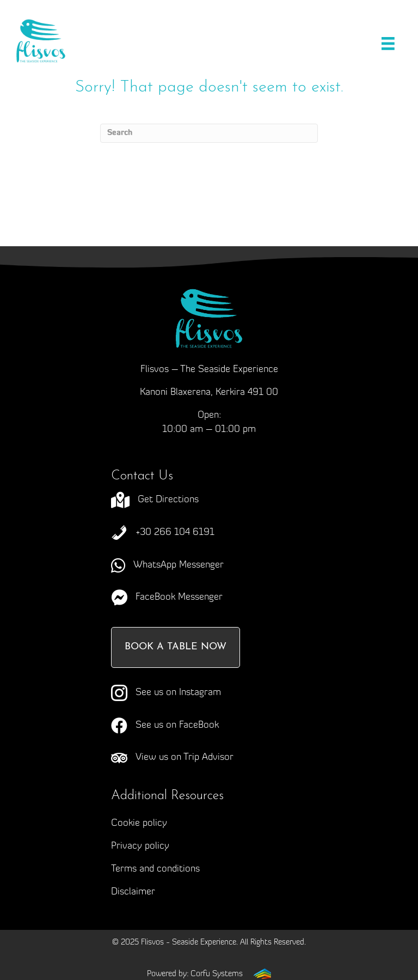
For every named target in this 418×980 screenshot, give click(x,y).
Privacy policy (140, 846)
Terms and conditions (155, 869)
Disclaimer (133, 892)
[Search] (209, 133)
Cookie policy (139, 823)
